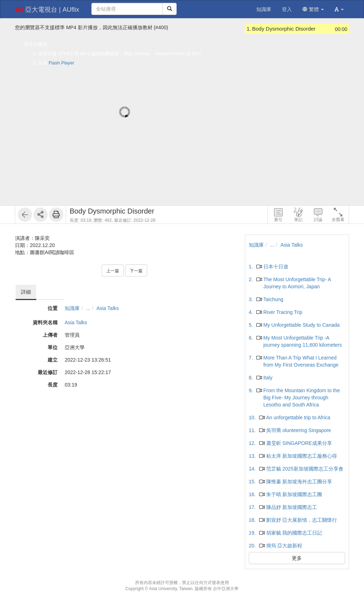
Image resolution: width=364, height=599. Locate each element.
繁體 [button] (313, 9)
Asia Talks (108, 308)
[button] (339, 9)
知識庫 (72, 308)
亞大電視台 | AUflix (47, 10)
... (88, 308)
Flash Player (61, 63)
